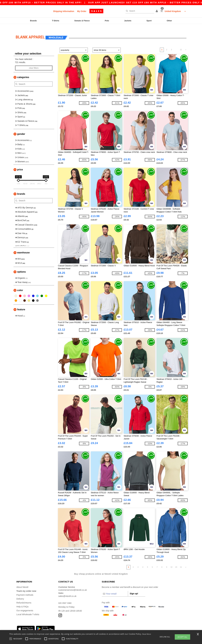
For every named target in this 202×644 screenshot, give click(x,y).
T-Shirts (56, 21)
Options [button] (22, 267)
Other (169, 21)
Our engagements (25, 605)
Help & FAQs (23, 601)
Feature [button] (21, 304)
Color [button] (20, 285)
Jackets (128, 21)
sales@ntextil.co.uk (67, 591)
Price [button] (20, 164)
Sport (149, 21)
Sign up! (134, 588)
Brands (33, 21)
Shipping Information (64, 11)
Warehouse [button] (24, 247)
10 (171, 562)
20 (176, 562)
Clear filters (34, 63)
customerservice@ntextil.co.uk (73, 585)
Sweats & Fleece (82, 21)
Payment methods (25, 590)
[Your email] (115, 588)
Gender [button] (21, 129)
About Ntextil (22, 582)
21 (181, 45)
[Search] (139, 11)
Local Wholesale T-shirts (28, 609)
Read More (147, 634)
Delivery (20, 594)
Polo (107, 21)
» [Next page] (186, 45)
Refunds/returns (24, 597)
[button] (157, 11)
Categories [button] (23, 72)
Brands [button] (21, 189)
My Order (82, 11)
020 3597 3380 (65, 598)
